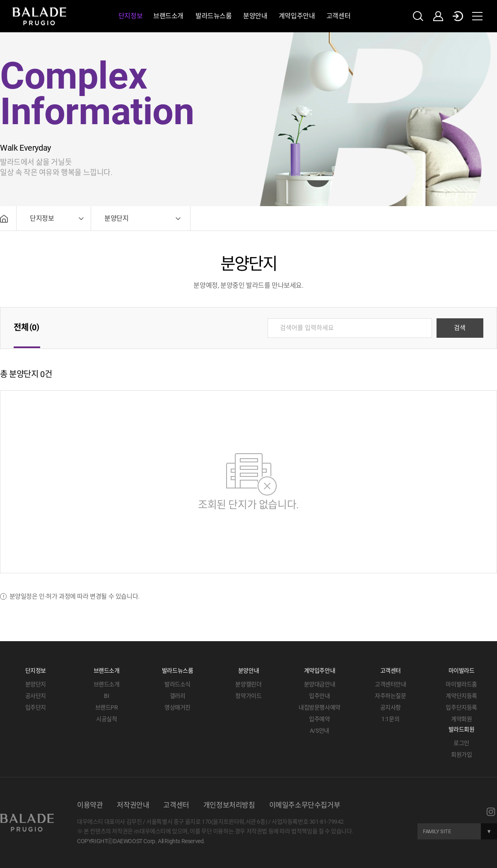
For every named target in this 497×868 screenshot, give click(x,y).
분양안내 (255, 16)
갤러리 (178, 696)
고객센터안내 (391, 684)
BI (106, 696)
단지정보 (130, 16)
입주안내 (319, 696)
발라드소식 (177, 684)
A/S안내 (320, 731)
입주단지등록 (461, 707)
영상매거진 (177, 707)
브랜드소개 (168, 16)
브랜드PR (107, 707)
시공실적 (106, 719)
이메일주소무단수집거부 (305, 805)
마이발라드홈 (461, 684)
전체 (27, 327)
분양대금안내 (320, 684)
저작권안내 (133, 805)
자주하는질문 (391, 696)
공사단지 (36, 696)
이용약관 (90, 805)
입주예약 (319, 719)
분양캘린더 (248, 684)
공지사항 (391, 707)
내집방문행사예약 (320, 707)
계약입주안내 (297, 16)
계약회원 (461, 719)
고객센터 (338, 16)
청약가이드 (248, 696)
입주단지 (36, 707)
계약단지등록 (461, 696)
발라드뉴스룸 (214, 16)
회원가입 (461, 755)
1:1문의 (390, 719)
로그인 (461, 743)
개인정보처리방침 (229, 805)
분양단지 (36, 684)
